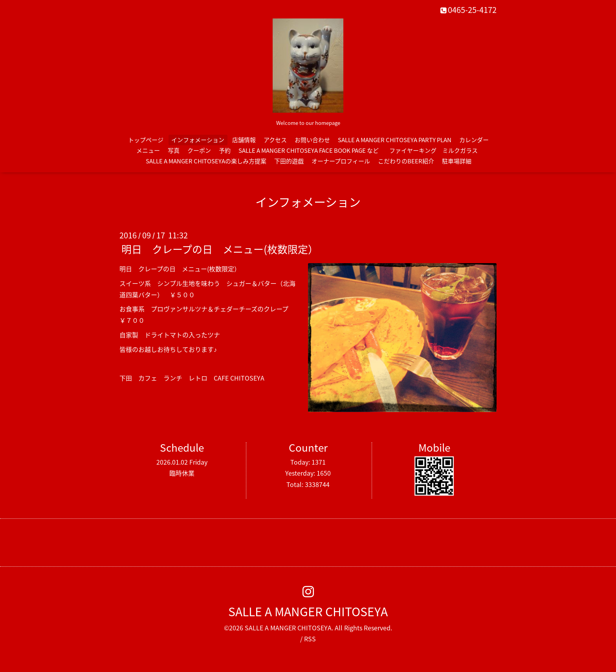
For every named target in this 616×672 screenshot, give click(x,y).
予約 (225, 150)
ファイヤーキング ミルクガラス (436, 150)
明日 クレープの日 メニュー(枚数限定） (220, 249)
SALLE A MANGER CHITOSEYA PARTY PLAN (395, 140)
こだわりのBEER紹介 (406, 161)
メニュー (148, 150)
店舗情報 (244, 140)
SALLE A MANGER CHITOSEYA (308, 611)
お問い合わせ (312, 140)
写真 (174, 150)
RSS (310, 639)
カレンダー (474, 140)
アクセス (275, 140)
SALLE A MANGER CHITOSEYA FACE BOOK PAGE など (309, 150)
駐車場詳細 (457, 161)
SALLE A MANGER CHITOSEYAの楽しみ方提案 (206, 161)
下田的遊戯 (289, 161)
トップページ (146, 140)
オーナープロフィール (341, 161)
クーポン (199, 150)
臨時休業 (182, 473)
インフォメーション (198, 140)
